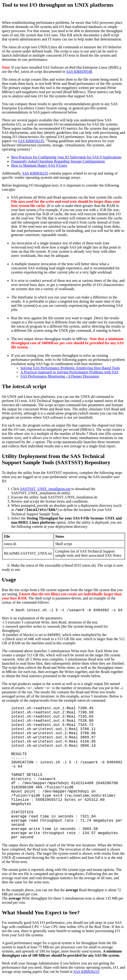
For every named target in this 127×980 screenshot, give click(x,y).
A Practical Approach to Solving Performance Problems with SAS (69, 372)
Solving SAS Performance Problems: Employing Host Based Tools (70, 368)
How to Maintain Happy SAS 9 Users (39, 165)
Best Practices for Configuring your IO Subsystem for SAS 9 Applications (66, 157)
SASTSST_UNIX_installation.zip (45, 489)
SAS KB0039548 (79, 72)
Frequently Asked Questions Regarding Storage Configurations (58, 161)
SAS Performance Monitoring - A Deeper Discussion (60, 376)
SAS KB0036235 (31, 141)
